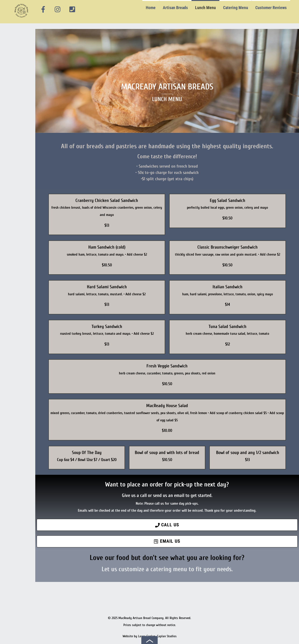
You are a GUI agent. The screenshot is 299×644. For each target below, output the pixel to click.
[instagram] (58, 10)
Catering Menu (236, 8)
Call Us (167, 525)
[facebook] (43, 10)
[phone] (72, 10)
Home (151, 8)
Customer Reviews (271, 8)
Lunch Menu (205, 8)
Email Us (167, 541)
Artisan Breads (175, 8)
